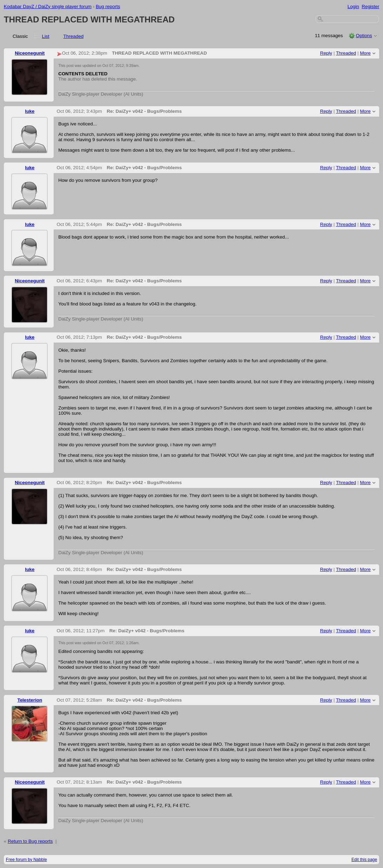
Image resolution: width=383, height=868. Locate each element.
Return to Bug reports (30, 841)
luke (30, 111)
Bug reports (108, 6)
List (46, 36)
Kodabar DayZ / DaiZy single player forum (48, 6)
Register (370, 6)
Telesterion (30, 700)
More (365, 53)
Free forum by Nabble (26, 860)
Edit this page (364, 860)
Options (364, 36)
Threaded (74, 36)
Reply (326, 53)
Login (353, 6)
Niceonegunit (30, 53)
